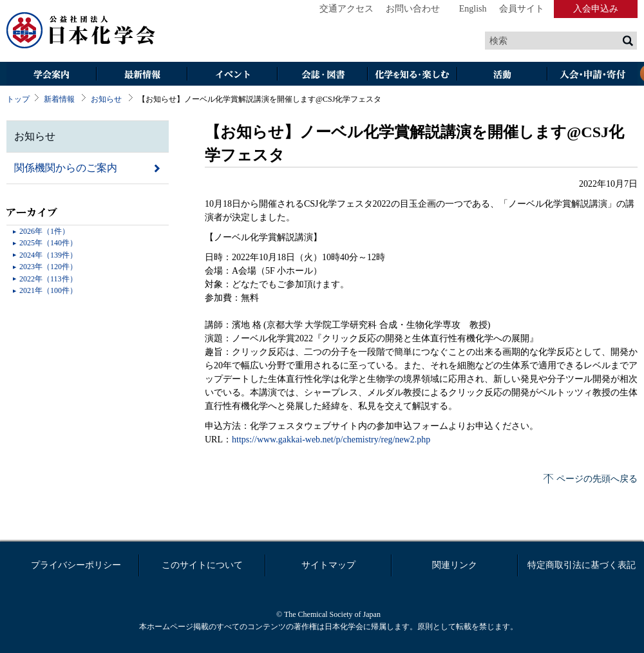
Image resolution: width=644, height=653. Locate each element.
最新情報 (142, 75)
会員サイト (522, 9)
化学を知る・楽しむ (412, 75)
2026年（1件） (44, 231)
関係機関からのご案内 (66, 168)
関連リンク (455, 565)
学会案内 (52, 75)
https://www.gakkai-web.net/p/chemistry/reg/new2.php (331, 440)
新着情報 (59, 99)
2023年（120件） (48, 267)
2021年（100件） (48, 290)
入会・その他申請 (592, 75)
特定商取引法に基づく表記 (582, 565)
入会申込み (596, 9)
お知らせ (106, 99)
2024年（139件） (48, 255)
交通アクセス (346, 9)
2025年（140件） (48, 243)
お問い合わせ (413, 9)
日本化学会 (81, 31)
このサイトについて (202, 565)
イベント (232, 75)
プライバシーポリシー (76, 565)
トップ (18, 99)
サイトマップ (328, 565)
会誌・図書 (322, 75)
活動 (502, 75)
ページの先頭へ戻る (597, 479)
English (473, 9)
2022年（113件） (48, 279)
